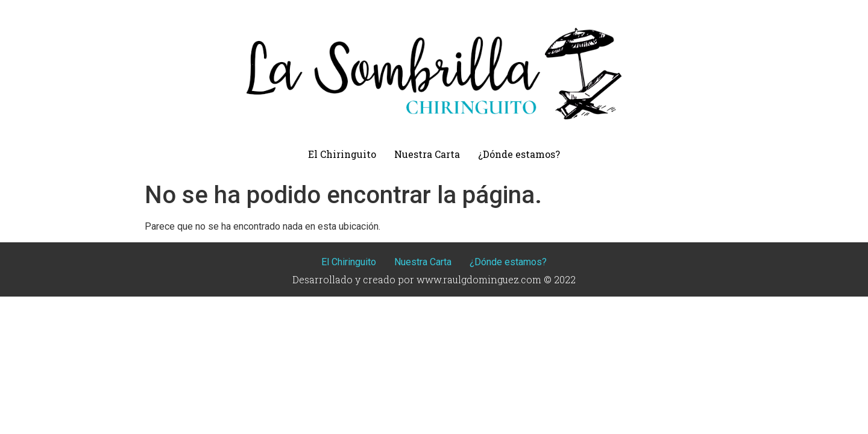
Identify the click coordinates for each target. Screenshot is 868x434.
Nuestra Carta (427, 154)
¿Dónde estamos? (519, 154)
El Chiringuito (342, 154)
